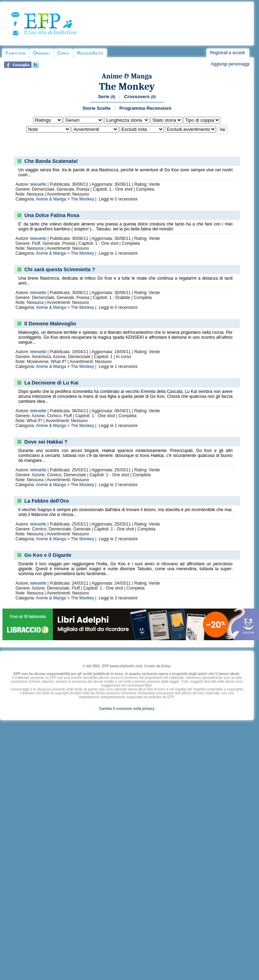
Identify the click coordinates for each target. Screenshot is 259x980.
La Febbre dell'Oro (47, 501)
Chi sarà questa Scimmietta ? (60, 269)
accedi (239, 53)
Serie (107, 97)
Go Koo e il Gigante (48, 555)
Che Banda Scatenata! (51, 161)
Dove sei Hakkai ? (46, 442)
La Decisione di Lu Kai (51, 383)
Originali (41, 53)
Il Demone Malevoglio (50, 324)
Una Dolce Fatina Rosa (52, 215)
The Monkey (127, 86)
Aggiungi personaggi (230, 64)
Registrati (219, 53)
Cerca (63, 53)
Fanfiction (16, 53)
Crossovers (140, 97)
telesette (38, 184)
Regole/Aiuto (90, 53)
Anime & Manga (127, 76)
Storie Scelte (97, 108)
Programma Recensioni (145, 108)
